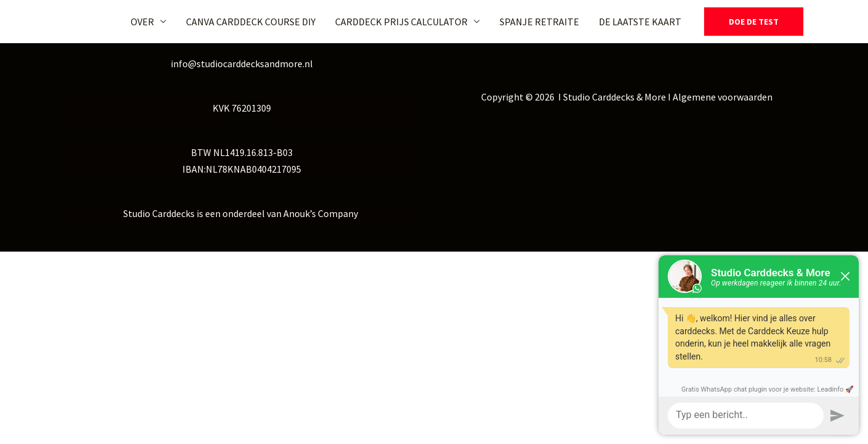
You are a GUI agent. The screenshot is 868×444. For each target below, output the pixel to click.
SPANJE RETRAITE (539, 22)
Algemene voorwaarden (723, 97)
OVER (142, 22)
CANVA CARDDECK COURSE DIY (251, 22)
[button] (754, 22)
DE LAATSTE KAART (640, 22)
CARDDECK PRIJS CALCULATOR (401, 22)
